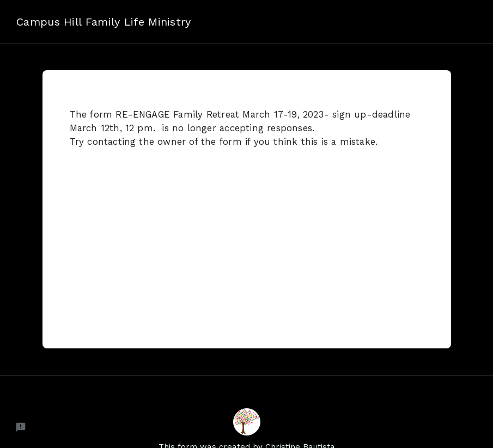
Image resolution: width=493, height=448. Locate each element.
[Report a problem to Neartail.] (21, 427)
